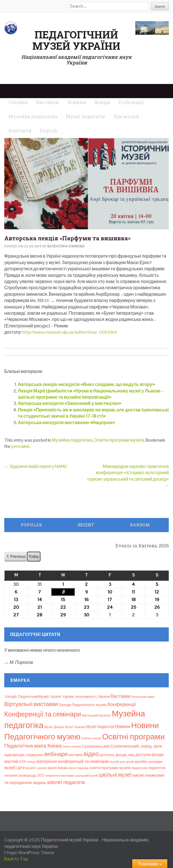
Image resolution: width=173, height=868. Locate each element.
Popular (31, 525)
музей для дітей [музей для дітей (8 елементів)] (122, 762)
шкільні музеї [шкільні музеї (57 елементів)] (115, 775)
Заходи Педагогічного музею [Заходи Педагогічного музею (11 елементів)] (83, 705)
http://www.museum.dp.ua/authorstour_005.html (70, 332)
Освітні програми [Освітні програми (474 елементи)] (134, 737)
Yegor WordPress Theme (30, 853)
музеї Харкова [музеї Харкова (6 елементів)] (78, 768)
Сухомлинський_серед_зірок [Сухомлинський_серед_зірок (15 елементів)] (136, 746)
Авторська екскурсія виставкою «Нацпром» (66, 423)
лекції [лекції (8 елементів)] (31, 762)
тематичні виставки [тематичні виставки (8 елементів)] (60, 776)
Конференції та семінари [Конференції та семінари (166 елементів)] (43, 714)
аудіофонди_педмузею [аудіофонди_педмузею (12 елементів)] (24, 755)
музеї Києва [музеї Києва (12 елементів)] (58, 768)
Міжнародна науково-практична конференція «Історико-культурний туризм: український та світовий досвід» (128, 476)
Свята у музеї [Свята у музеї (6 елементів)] (72, 746)
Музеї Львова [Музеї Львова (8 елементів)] (75, 727)
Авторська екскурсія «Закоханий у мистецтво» (70, 403)
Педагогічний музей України (76, 40)
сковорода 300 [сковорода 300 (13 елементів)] (31, 775)
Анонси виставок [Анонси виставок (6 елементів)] (143, 697)
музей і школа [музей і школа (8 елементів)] (36, 768)
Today (34, 556)
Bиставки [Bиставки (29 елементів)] (121, 696)
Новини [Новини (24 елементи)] (122, 726)
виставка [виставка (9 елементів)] (76, 755)
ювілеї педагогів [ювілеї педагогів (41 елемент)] (66, 782)
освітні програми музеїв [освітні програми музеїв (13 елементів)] (110, 768)
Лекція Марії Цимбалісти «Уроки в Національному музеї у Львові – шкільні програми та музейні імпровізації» (91, 394)
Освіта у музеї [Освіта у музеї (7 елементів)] (91, 738)
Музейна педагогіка (72, 440)
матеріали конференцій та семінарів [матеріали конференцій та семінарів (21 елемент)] (73, 761)
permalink (21, 446)
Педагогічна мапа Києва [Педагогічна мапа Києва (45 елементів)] (33, 746)
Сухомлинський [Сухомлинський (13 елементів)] (96, 746)
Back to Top (16, 859)
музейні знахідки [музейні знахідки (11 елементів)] (148, 762)
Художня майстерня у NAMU (36, 466)
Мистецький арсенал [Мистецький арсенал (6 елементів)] (96, 715)
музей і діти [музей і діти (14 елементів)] (14, 768)
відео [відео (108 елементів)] (91, 754)
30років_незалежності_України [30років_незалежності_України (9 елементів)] (86, 697)
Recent (86, 525)
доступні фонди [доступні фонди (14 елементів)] (149, 755)
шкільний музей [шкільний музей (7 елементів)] (87, 776)
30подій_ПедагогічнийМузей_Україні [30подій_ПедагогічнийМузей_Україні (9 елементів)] (33, 697)
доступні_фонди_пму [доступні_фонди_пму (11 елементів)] (117, 755)
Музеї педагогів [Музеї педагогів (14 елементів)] (100, 727)
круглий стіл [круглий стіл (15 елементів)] (15, 761)
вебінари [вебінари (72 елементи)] (56, 754)
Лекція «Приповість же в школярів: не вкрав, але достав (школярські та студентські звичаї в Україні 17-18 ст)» (93, 413)
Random (140, 525)
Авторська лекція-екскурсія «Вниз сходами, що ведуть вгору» (86, 384)
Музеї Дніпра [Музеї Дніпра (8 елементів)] (54, 727)
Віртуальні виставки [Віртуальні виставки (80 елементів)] (31, 704)
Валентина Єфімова (66, 246)
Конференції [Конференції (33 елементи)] (122, 704)
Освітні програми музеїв (119, 440)
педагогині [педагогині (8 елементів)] (140, 768)
